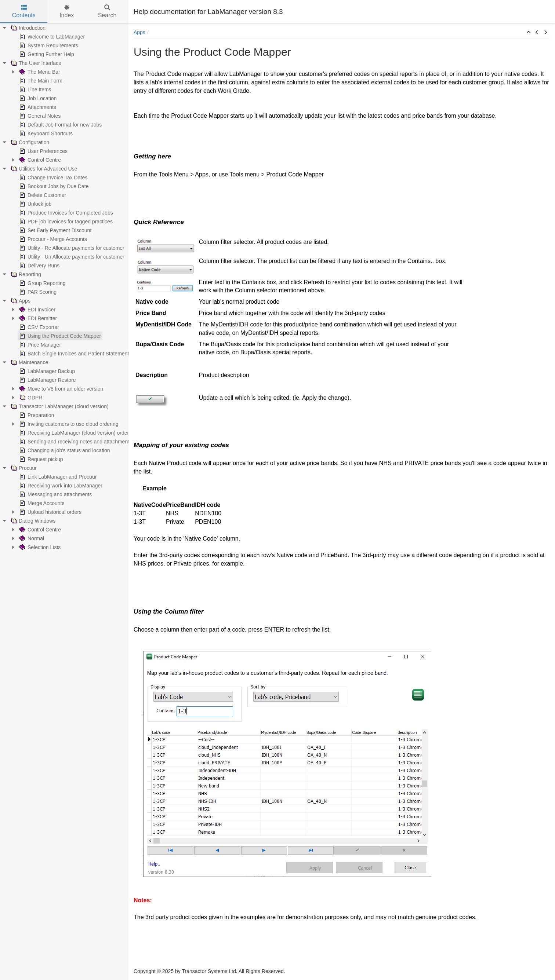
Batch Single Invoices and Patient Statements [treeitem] (75, 354)
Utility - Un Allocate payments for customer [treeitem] (71, 257)
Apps (139, 32)
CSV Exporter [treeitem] (39, 327)
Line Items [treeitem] (35, 89)
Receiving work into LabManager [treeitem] (60, 486)
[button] (529, 33)
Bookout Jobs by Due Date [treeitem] (53, 186)
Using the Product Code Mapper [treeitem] (59, 336)
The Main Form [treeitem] (40, 81)
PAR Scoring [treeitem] (37, 292)
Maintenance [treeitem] (29, 362)
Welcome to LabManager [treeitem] (51, 37)
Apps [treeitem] (20, 301)
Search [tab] (107, 12)
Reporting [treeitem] (25, 274)
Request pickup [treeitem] (41, 459)
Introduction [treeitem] (27, 28)
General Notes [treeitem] (39, 116)
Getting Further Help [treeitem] (46, 54)
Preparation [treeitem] (36, 415)
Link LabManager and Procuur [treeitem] (57, 477)
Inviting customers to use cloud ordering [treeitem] (68, 424)
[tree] (64, 288)
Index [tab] (67, 12)
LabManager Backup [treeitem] (46, 371)
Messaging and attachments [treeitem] (55, 494)
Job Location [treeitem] (37, 98)
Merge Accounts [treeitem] (41, 503)
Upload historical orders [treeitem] (50, 512)
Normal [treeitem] (31, 538)
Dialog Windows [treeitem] (32, 521)
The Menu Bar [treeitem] (39, 72)
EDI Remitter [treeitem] (37, 318)
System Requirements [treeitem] (48, 45)
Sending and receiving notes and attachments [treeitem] (75, 442)
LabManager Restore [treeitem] (47, 380)
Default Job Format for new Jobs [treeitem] (60, 125)
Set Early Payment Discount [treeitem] (55, 230)
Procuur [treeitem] (23, 468)
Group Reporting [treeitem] (42, 283)
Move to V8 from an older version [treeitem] (61, 389)
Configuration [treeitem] (29, 142)
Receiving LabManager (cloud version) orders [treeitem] (75, 433)
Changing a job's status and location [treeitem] (64, 450)
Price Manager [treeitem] (39, 345)
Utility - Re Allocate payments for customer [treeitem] (71, 248)
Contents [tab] (24, 12)
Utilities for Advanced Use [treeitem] (43, 169)
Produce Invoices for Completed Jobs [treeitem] (66, 213)
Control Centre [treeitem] (39, 160)
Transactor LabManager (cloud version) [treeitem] (59, 406)
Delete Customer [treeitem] (42, 195)
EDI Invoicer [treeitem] (37, 310)
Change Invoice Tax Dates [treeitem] (53, 178)
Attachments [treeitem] (37, 107)
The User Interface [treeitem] (35, 63)
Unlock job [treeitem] (35, 204)
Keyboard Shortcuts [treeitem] (45, 134)
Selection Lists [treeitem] (39, 547)
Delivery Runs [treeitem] (39, 266)
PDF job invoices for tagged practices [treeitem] (65, 222)
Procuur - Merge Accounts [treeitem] (52, 239)
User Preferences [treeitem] (43, 151)
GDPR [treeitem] (30, 398)
